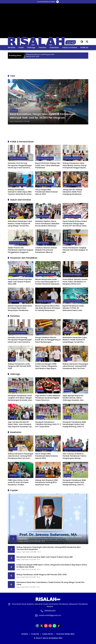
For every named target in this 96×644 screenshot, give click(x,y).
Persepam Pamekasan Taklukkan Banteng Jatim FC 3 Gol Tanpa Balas (48, 424)
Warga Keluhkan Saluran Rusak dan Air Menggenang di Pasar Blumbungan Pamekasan (48, 340)
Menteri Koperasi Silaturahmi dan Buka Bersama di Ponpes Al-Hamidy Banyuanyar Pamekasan (48, 308)
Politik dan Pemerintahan (18, 158)
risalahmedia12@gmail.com (50, 615)
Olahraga (13, 391)
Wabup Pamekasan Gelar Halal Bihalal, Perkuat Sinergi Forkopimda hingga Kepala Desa (75, 166)
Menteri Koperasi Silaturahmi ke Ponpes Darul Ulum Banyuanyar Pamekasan (20, 308)
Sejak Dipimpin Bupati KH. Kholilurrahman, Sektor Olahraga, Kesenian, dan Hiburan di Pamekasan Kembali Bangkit (73, 398)
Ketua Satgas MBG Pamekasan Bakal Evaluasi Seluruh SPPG (46, 192)
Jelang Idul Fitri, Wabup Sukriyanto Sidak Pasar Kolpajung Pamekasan (72, 192)
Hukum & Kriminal (43, 216)
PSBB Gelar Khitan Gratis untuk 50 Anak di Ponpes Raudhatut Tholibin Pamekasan (18, 483)
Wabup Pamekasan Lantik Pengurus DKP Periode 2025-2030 (43, 56)
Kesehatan (14, 111)
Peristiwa (13, 216)
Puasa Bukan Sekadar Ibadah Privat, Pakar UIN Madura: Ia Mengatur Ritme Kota (75, 282)
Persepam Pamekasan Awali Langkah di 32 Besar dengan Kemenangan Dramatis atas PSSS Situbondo (20, 398)
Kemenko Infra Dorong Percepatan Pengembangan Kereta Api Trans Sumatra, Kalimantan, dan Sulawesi (20, 166)
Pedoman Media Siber (66, 634)
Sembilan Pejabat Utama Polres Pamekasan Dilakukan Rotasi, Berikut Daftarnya (47, 224)
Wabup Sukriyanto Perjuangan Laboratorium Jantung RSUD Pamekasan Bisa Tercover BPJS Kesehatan (75, 366)
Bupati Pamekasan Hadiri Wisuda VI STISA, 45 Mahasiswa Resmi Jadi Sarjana (73, 308)
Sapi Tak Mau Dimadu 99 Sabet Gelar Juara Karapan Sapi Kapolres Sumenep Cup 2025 (20, 424)
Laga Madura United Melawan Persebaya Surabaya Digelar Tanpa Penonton (48, 398)
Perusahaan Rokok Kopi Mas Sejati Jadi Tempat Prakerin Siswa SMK (20, 282)
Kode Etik (35, 634)
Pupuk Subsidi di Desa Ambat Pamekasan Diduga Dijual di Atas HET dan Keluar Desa (75, 224)
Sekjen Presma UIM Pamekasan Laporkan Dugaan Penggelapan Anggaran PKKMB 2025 (21, 250)
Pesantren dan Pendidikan (18, 243)
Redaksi (25, 634)
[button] (82, 42)
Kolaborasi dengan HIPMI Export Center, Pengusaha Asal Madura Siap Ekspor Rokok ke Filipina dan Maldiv (47, 366)
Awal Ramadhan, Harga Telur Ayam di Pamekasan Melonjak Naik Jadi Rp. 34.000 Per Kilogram (43, 116)
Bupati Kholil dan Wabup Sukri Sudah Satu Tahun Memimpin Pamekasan (48, 165)
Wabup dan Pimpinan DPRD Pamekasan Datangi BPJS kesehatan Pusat (47, 482)
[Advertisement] (48, 9)
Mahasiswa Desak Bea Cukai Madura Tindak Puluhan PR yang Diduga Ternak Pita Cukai (20, 224)
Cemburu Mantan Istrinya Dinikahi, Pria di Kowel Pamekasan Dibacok (46, 250)
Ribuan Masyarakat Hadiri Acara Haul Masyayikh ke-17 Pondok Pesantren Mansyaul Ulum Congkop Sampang (47, 282)
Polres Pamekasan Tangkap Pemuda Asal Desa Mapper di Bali (75, 250)
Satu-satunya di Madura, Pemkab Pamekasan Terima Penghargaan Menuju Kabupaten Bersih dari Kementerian (74, 456)
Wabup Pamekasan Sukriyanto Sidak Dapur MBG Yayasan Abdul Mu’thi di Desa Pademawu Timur (20, 192)
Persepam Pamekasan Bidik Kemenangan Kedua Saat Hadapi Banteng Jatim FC (74, 424)
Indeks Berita (48, 634)
